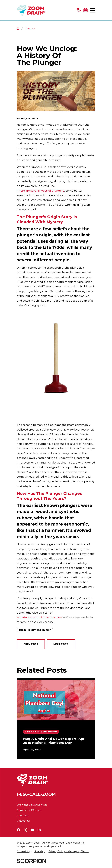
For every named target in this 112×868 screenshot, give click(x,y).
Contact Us (24, 821)
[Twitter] (25, 830)
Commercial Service (29, 810)
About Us (22, 816)
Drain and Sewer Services (32, 805)
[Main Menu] (93, 10)
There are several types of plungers (41, 191)
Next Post (61, 644)
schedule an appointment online (39, 617)
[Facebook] (18, 830)
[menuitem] (24, 851)
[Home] (31, 10)
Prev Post (31, 644)
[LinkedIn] (39, 830)
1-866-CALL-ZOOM (36, 794)
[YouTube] (32, 830)
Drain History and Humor (35, 630)
